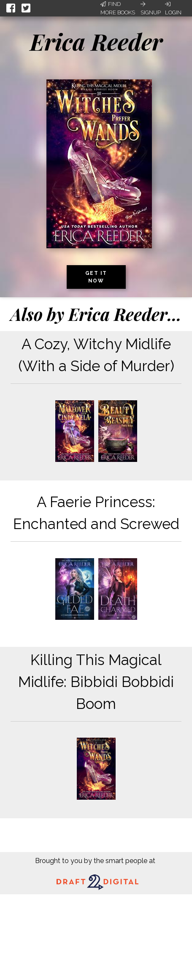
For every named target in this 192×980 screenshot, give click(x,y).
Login (173, 8)
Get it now (96, 277)
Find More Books (118, 8)
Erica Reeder (96, 41)
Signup (151, 8)
